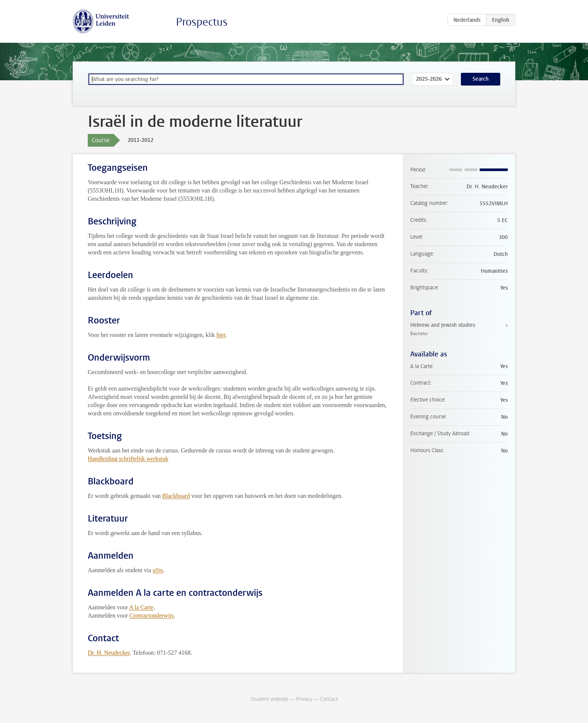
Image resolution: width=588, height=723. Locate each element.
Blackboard (176, 496)
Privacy (304, 699)
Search (481, 79)
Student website (269, 699)
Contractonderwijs (151, 616)
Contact (329, 699)
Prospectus (202, 22)
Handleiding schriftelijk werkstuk (128, 459)
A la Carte (141, 607)
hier (221, 335)
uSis (158, 570)
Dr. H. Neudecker (109, 653)
